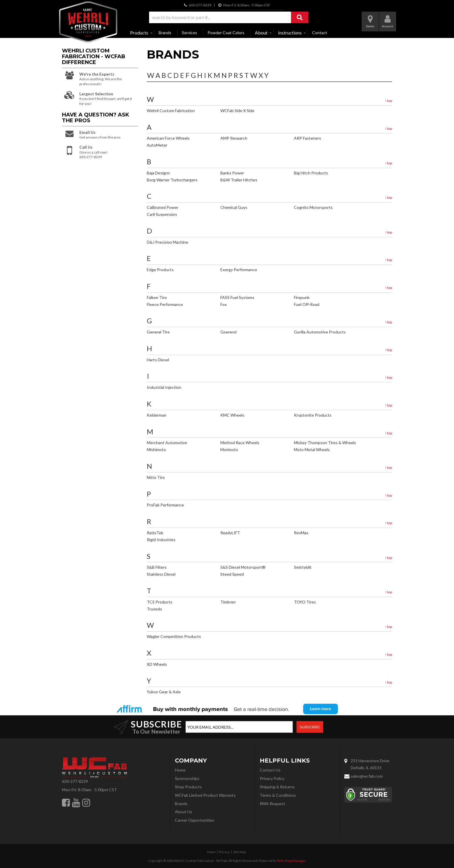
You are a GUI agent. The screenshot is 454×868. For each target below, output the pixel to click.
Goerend (228, 332)
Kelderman (157, 415)
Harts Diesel (158, 360)
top (388, 101)
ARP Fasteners (307, 138)
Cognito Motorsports (313, 207)
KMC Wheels (232, 415)
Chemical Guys (234, 207)
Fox (224, 304)
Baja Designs (158, 173)
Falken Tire (157, 297)
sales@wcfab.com (367, 776)
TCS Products (160, 602)
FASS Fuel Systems (237, 297)
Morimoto (229, 449)
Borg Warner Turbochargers (172, 180)
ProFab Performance (165, 505)
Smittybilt (303, 567)
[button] (229, 17)
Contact (320, 33)
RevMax (301, 533)
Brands (165, 33)
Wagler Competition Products (174, 636)
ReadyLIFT (230, 533)
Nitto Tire (156, 477)
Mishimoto (156, 449)
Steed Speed (232, 574)
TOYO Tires (305, 602)
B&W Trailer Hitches (239, 180)
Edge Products (160, 270)
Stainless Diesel (161, 574)
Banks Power (232, 173)
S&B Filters (157, 567)
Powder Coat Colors (226, 33)
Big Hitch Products (311, 173)
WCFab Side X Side (237, 111)
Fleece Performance (165, 304)
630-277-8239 (75, 781)
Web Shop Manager (291, 861)
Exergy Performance (239, 270)
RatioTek (155, 533)
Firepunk (302, 297)
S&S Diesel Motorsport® (243, 567)
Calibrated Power (163, 207)
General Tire (158, 332)
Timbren (228, 602)
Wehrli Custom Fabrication (171, 111)
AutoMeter (157, 145)
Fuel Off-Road (307, 304)
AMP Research (234, 138)
